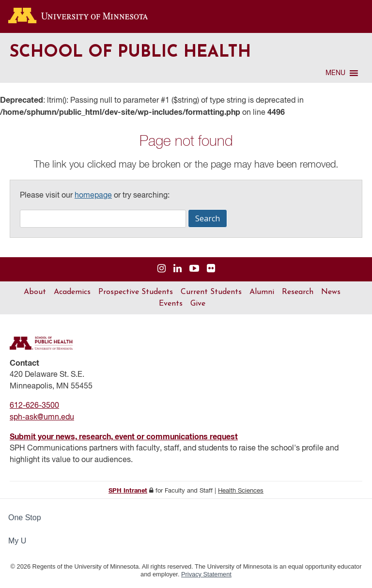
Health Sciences (241, 491)
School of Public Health (130, 53)
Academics (72, 292)
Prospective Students (136, 292)
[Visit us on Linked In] (178, 269)
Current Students (211, 292)
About (35, 292)
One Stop (25, 518)
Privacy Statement (206, 574)
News (331, 292)
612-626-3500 (34, 406)
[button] (335, 73)
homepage (93, 196)
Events (171, 304)
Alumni (262, 292)
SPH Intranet (128, 491)
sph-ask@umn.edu (42, 418)
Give (198, 304)
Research (298, 292)
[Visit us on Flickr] (211, 269)
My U (21, 541)
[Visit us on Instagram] (162, 269)
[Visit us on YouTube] (194, 269)
